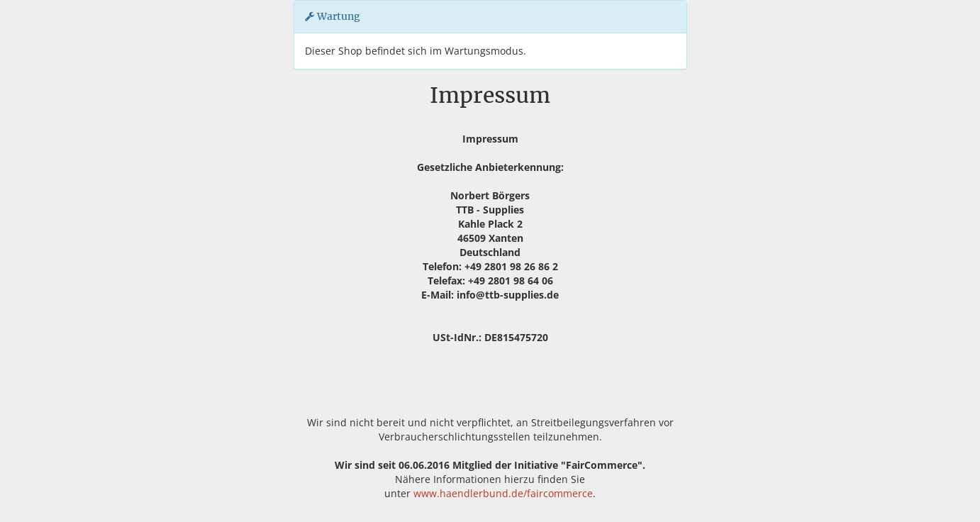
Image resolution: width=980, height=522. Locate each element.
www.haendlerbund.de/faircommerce (503, 493)
